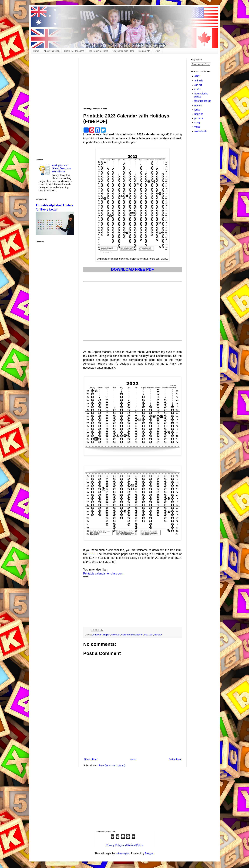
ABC (197, 76)
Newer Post (91, 759)
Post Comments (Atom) (112, 766)
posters (199, 118)
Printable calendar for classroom (103, 574)
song (197, 122)
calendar (116, 635)
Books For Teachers (74, 51)
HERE (92, 554)
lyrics (197, 110)
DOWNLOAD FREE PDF (132, 269)
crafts (197, 89)
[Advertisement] (132, 81)
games (198, 105)
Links (157, 51)
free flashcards (203, 101)
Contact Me (144, 51)
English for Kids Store (123, 51)
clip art (198, 85)
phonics (199, 114)
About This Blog (52, 51)
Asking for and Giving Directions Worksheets (62, 169)
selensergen (123, 853)
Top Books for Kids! (98, 51)
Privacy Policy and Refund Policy (124, 845)
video (197, 127)
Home (36, 51)
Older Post (175, 759)
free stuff (149, 635)
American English (101, 635)
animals (199, 81)
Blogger (149, 853)
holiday (158, 635)
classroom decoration (132, 635)
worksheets (201, 131)
